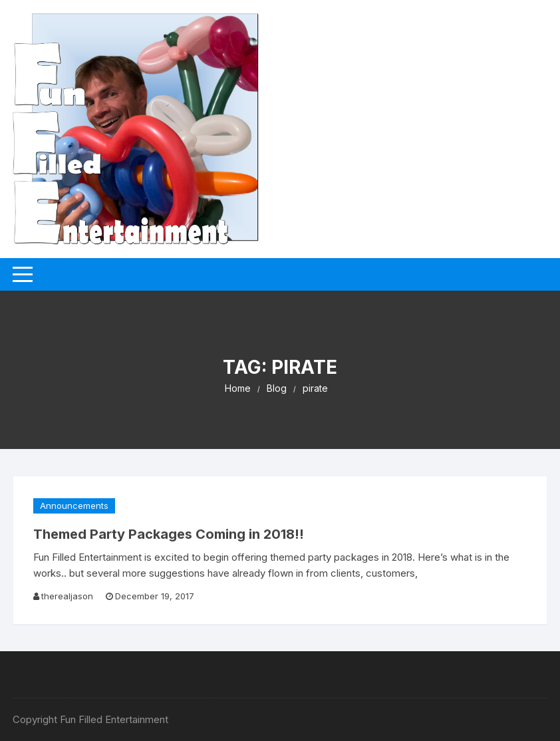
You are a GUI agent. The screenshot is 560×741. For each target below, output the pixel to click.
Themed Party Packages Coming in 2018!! (169, 534)
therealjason (67, 596)
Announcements (74, 506)
